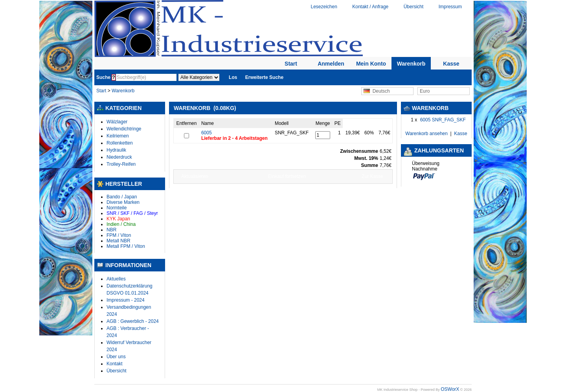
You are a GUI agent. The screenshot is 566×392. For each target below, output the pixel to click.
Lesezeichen (324, 7)
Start (291, 64)
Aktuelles (116, 279)
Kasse (451, 64)
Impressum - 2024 (126, 300)
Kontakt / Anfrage (370, 7)
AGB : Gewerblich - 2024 (133, 321)
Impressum (450, 7)
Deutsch (377, 91)
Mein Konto (371, 64)
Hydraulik (116, 150)
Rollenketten (120, 143)
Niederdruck (119, 157)
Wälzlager (117, 122)
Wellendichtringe (124, 129)
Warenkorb (411, 64)
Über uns (116, 357)
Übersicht (414, 7)
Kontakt (115, 364)
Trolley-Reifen (121, 164)
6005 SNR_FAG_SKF (443, 120)
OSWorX (450, 389)
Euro (425, 91)
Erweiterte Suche (264, 77)
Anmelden (331, 64)
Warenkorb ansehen (426, 134)
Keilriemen (118, 136)
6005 (207, 133)
